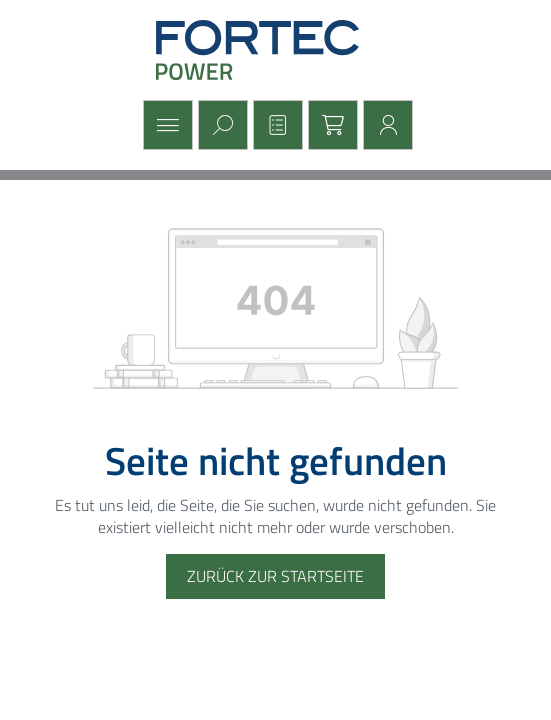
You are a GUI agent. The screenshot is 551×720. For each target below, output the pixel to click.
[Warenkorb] (330, 125)
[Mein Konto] (385, 125)
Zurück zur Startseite (275, 576)
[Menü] (165, 125)
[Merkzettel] (275, 125)
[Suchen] (220, 125)
